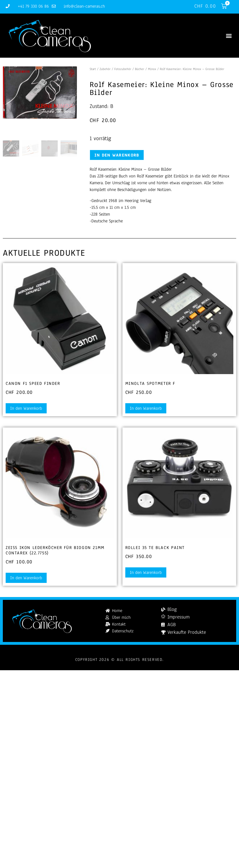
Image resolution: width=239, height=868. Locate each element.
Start (93, 69)
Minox (152, 69)
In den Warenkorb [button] (26, 408)
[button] (229, 36)
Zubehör (105, 69)
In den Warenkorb (117, 155)
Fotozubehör (123, 69)
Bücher (140, 69)
